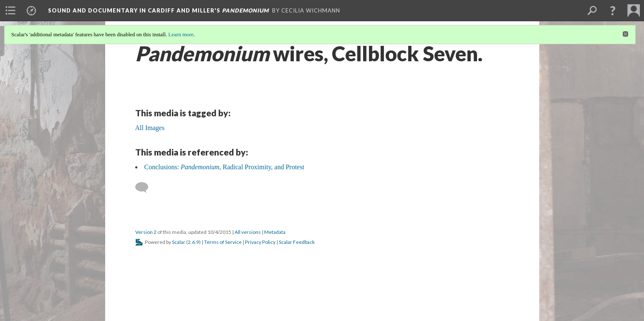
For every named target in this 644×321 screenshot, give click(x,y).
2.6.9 (193, 242)
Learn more (181, 34)
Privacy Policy (260, 242)
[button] (613, 10)
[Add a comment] (145, 188)
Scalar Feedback (297, 242)
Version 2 (146, 232)
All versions (248, 232)
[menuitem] (10, 10)
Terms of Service (223, 242)
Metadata (275, 232)
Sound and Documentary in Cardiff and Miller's (158, 10)
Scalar (179, 242)
